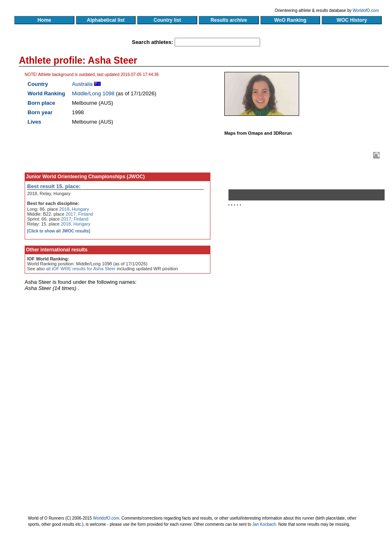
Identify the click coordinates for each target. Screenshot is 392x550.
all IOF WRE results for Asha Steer (81, 269)
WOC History (352, 20)
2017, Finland (80, 214)
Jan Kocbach (264, 524)
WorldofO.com (366, 10)
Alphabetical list (106, 20)
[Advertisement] (310, 303)
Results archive (229, 20)
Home (44, 20)
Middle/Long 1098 (93, 93)
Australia (82, 84)
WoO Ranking (291, 20)
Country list (167, 20)
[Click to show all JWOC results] (59, 231)
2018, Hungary (74, 209)
